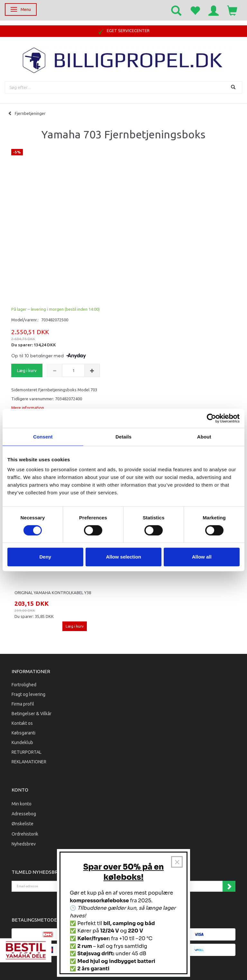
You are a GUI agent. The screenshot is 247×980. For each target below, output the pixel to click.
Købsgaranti (23, 733)
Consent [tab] (43, 437)
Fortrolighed (24, 685)
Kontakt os (22, 723)
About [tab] (204, 437)
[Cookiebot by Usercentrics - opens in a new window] (211, 418)
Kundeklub (22, 742)
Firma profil (23, 704)
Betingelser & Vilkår (32, 714)
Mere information (28, 408)
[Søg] (234, 87)
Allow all (202, 557)
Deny (45, 557)
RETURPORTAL (27, 752)
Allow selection (123, 557)
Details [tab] (123, 437)
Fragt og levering (28, 694)
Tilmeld (229, 886)
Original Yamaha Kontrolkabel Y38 (53, 593)
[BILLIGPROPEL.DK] (123, 60)
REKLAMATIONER (29, 762)
